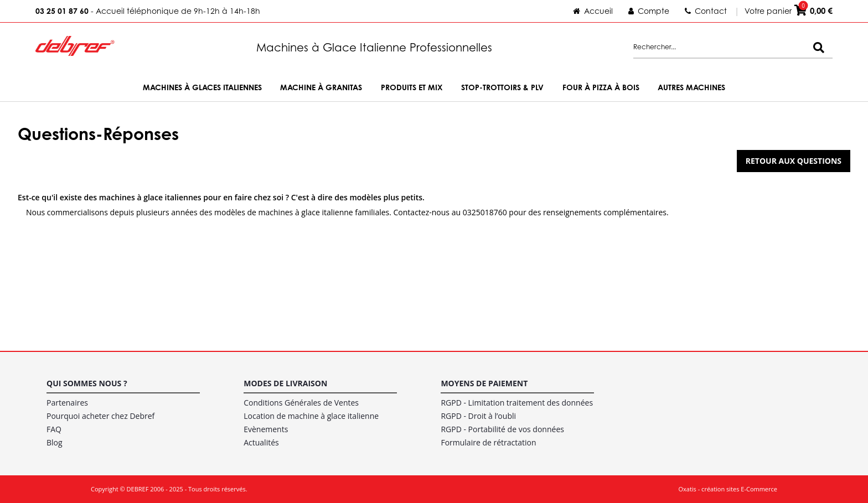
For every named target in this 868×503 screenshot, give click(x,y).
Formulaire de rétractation (488, 442)
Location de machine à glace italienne (311, 416)
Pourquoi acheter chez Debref (100, 416)
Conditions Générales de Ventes (301, 403)
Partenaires (67, 403)
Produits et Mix (412, 87)
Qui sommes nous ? (87, 383)
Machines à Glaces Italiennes (202, 87)
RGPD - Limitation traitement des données (517, 403)
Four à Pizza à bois (601, 87)
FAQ (54, 429)
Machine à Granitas (321, 87)
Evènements (266, 429)
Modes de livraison (285, 383)
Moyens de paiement (484, 383)
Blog (55, 442)
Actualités (261, 442)
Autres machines (691, 87)
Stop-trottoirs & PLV (502, 87)
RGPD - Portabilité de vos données (502, 429)
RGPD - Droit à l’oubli (478, 416)
